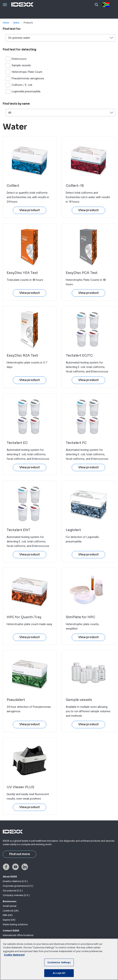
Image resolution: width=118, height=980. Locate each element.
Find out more (20, 854)
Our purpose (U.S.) (13, 891)
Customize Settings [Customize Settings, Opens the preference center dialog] (59, 962)
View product (30, 210)
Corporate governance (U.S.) (18, 886)
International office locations (18, 935)
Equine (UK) (9, 920)
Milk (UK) (8, 915)
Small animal (10, 906)
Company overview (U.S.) (16, 895)
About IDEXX (10, 877)
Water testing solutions (15, 924)
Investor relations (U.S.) (15, 881)
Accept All (59, 973)
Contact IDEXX (11, 931)
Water (16, 23)
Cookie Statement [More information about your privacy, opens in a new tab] (14, 955)
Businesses (10, 901)
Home (6, 23)
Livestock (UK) (11, 911)
